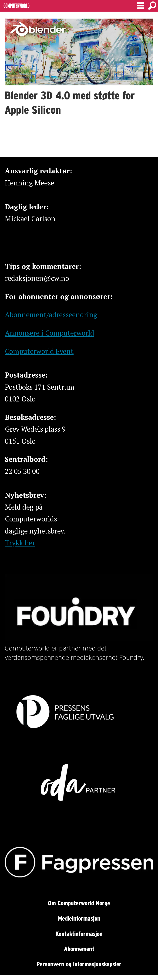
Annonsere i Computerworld (50, 333)
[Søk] (152, 6)
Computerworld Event (39, 351)
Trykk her (20, 543)
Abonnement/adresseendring (51, 315)
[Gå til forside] (64, 6)
